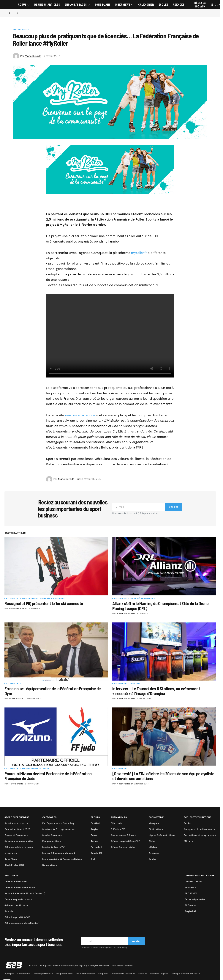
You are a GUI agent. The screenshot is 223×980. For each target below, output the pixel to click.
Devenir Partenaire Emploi (20, 887)
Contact (142, 974)
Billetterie (117, 823)
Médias (153, 847)
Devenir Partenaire (16, 881)
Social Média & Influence (52, 599)
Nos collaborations (86, 974)
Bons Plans (11, 859)
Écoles (188, 823)
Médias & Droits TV (53, 847)
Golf (93, 859)
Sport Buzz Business (17, 817)
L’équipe (103, 974)
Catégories (49, 817)
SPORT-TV (191, 893)
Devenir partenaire (43, 974)
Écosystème (156, 817)
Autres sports (22, 30)
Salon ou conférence (16, 905)
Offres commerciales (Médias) (22, 923)
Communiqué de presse (18, 899)
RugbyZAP (191, 911)
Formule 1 (96, 847)
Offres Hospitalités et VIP (125, 841)
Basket (95, 835)
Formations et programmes (200, 835)
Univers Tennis (193, 881)
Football (95, 823)
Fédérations (156, 829)
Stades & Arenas (52, 835)
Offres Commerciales (123, 847)
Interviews (11, 853)
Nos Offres (11, 875)
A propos (9, 974)
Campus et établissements (199, 829)
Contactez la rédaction (123, 974)
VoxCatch (190, 887)
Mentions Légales (159, 974)
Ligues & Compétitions (162, 835)
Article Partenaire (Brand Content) (25, 893)
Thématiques (119, 817)
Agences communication (19, 841)
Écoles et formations (16, 835)
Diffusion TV (118, 829)
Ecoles (152, 859)
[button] (7, 5)
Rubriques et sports (16, 823)
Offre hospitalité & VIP (17, 917)
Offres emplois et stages (19, 847)
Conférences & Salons (124, 835)
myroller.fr (139, 253)
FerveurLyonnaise (195, 899)
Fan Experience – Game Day (58, 823)
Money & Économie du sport (59, 853)
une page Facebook (80, 415)
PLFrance (190, 905)
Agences (154, 853)
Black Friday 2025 (14, 865)
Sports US (96, 853)
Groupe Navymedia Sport (200, 875)
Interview (135, 684)
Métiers (188, 841)
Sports (95, 817)
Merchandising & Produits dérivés (62, 859)
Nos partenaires (64, 974)
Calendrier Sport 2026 (17, 829)
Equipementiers (30, 599)
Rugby (94, 829)
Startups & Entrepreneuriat (58, 829)
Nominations (50, 865)
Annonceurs (23, 974)
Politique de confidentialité (185, 974)
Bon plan (9, 911)
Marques (154, 823)
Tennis (95, 841)
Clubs (152, 841)
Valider (173, 507)
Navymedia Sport (99, 966)
